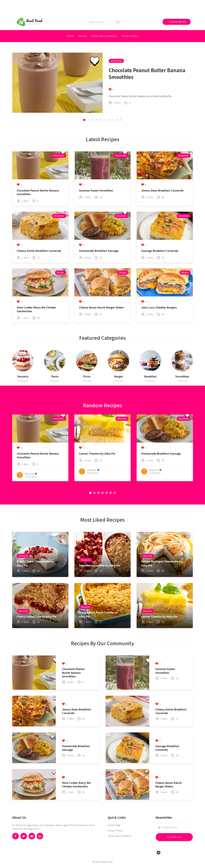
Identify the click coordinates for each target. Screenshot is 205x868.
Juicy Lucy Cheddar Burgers (159, 307)
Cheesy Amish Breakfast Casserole (39, 251)
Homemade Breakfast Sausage (99, 251)
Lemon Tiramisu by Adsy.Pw (97, 453)
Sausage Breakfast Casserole (160, 251)
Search (82, 36)
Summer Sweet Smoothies (96, 190)
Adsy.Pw (30, 474)
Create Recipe (177, 22)
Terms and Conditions (104, 36)
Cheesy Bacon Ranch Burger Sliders (102, 307)
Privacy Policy (130, 36)
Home (70, 36)
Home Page (114, 825)
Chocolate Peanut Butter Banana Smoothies (38, 192)
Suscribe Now (174, 837)
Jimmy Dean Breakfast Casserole (162, 190)
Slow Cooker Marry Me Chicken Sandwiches (36, 309)
